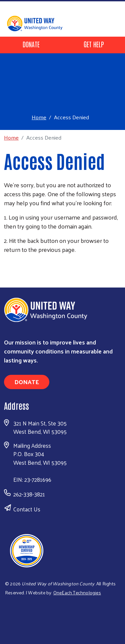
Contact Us (27, 509)
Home (39, 117)
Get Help (94, 44)
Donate (31, 44)
